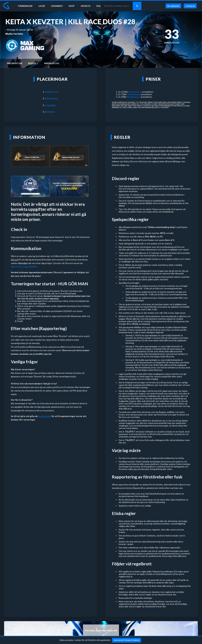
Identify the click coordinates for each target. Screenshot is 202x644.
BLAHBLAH (50, 112)
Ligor (43, 6)
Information (15, 63)
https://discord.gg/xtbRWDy (24, 267)
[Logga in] (190, 6)
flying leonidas (52, 98)
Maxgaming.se (135, 92)
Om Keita (88, 6)
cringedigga (50, 105)
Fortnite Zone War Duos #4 (101, 630)
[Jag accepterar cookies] (127, 640)
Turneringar (26, 6)
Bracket (33, 63)
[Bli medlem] (173, 6)
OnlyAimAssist (52, 92)
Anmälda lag (52, 63)
